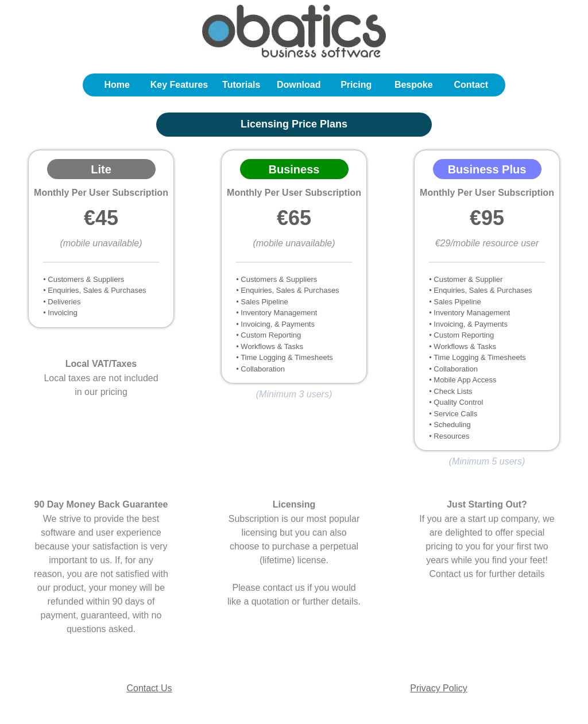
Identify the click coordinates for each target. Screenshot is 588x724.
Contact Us (149, 688)
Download (299, 85)
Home (117, 85)
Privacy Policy (439, 688)
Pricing (356, 85)
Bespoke (414, 85)
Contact (471, 85)
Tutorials (241, 85)
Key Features (179, 85)
